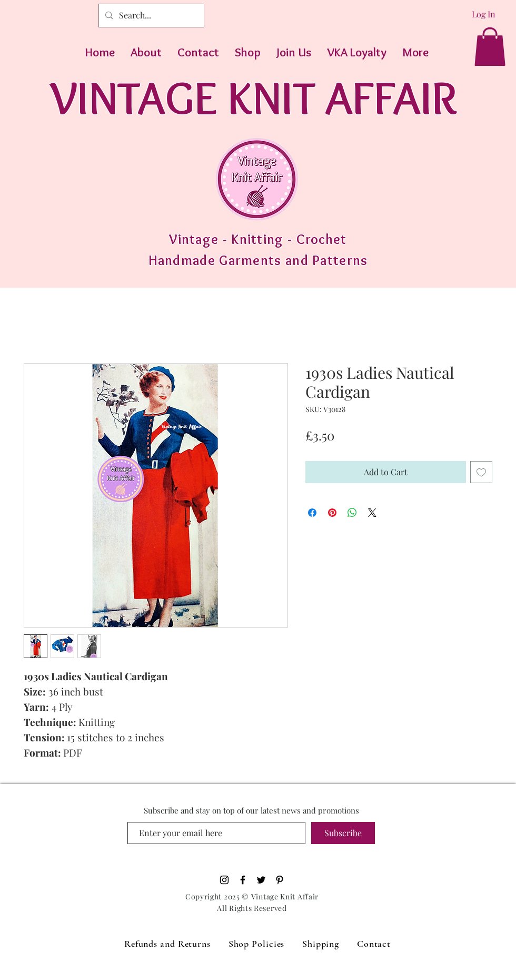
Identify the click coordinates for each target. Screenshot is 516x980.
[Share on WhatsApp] (352, 513)
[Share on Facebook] (312, 513)
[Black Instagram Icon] (224, 880)
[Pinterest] (280, 880)
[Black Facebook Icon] (243, 880)
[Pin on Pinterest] (332, 513)
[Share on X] (372, 513)
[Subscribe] (343, 833)
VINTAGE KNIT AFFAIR (254, 97)
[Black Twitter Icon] (261, 880)
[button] (490, 47)
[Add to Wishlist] (481, 472)
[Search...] (150, 16)
